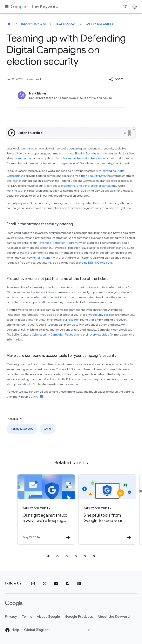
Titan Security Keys (93, 176)
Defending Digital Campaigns (93, 263)
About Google (48, 617)
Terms (27, 617)
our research (71, 320)
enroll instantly (43, 258)
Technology (66, 24)
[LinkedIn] (79, 583)
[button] (116, 79)
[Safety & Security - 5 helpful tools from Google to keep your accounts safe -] (101, 509)
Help (12, 630)
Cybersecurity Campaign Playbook (54, 335)
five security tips (98, 315)
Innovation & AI (34, 24)
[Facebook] (68, 583)
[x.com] (45, 583)
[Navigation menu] (7, 7)
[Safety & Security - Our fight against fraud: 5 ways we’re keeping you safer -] (40, 509)
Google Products (79, 617)
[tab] (48, 556)
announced (25, 158)
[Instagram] (33, 583)
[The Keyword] (9, 24)
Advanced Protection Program (82, 158)
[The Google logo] (14, 603)
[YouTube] (56, 583)
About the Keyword (114, 617)
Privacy (11, 617)
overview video (99, 335)
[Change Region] (58, 630)
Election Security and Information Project (101, 153)
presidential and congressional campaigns (89, 186)
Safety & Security (99, 24)
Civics (48, 429)
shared (30, 148)
